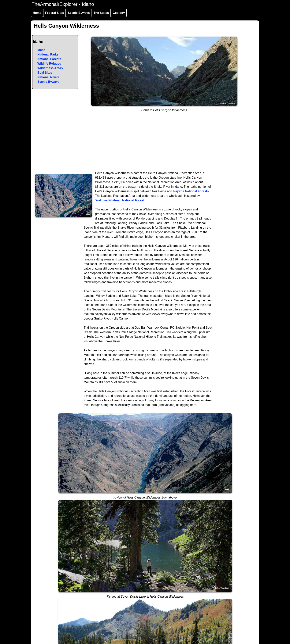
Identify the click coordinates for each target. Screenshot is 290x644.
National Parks (48, 54)
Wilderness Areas (50, 68)
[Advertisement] (145, 142)
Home (37, 13)
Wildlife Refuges (49, 64)
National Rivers (48, 77)
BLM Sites (45, 73)
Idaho (41, 50)
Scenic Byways (79, 13)
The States (101, 13)
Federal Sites (54, 13)
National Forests (49, 59)
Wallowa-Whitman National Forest (120, 200)
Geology (119, 13)
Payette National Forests (191, 191)
